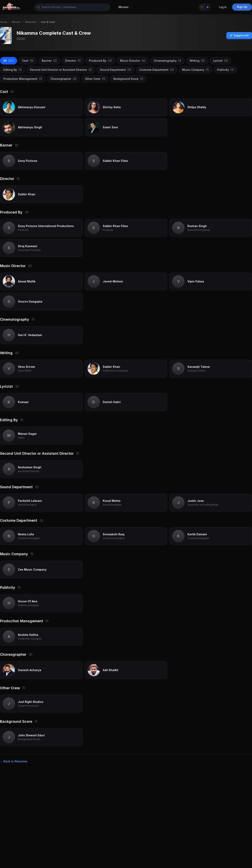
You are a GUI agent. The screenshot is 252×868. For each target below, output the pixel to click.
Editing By (13, 70)
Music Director (133, 61)
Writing (197, 61)
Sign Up (242, 7)
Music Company (195, 70)
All (9, 61)
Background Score (128, 79)
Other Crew (95, 79)
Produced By (100, 61)
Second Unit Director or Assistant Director (61, 70)
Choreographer (63, 79)
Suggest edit (239, 35)
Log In (223, 7)
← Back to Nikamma (14, 761)
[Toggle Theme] (205, 7)
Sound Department (116, 70)
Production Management (23, 79)
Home (4, 22)
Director (73, 61)
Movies (16, 22)
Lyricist (220, 61)
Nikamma (31, 22)
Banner (49, 61)
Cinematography (168, 61)
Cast (28, 61)
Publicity (225, 70)
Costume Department (157, 70)
